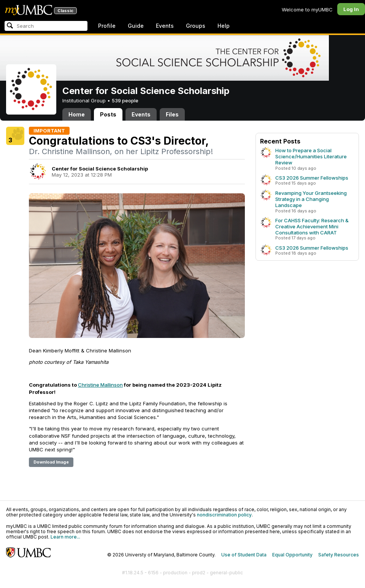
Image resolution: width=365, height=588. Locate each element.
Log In (351, 9)
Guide (136, 26)
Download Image (51, 462)
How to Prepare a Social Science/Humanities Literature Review (311, 156)
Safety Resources (339, 555)
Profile (107, 26)
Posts (108, 114)
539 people (125, 100)
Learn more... (65, 537)
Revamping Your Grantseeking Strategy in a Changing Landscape (311, 199)
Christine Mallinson (100, 385)
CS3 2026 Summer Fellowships (312, 178)
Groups (196, 26)
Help (224, 26)
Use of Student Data (244, 555)
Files (172, 114)
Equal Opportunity (292, 555)
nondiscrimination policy (224, 515)
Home (77, 114)
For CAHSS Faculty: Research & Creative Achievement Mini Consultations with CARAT (312, 226)
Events (165, 26)
